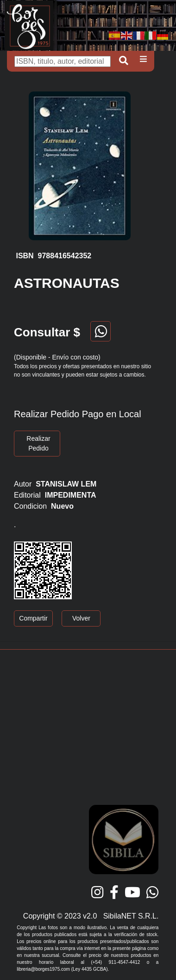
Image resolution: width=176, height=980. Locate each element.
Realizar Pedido (38, 443)
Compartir (33, 618)
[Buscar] (63, 61)
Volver (81, 618)
